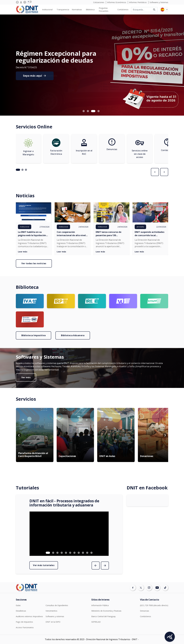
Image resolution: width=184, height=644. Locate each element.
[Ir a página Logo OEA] (30, 319)
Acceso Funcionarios (25, 627)
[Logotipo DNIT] (27, 10)
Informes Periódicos (138, 2)
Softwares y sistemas (55, 616)
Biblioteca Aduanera (73, 335)
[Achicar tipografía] (17, 2)
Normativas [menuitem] (77, 10)
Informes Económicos (117, 2)
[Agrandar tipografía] (21, 2)
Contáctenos (146, 616)
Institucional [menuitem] (47, 10)
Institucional (25, 227)
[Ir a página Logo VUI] (123, 301)
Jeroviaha (140, 227)
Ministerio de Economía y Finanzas (106, 611)
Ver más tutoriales (44, 565)
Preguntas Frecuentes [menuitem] (104, 9)
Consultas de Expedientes (57, 605)
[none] (48, 10)
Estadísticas (21, 611)
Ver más (26, 377)
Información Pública (100, 605)
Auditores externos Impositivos (29, 616)
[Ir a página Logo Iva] (30, 301)
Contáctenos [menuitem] (123, 10)
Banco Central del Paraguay (103, 616)
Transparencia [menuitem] (63, 10)
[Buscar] (141, 10)
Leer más (23, 252)
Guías (18, 605)
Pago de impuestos (24, 622)
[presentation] (155, 172)
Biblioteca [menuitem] (90, 10)
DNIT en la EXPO (53, 622)
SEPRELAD (96, 622)
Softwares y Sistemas (159, 2)
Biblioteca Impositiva (34, 335)
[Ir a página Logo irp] (61, 301)
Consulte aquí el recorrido (40, 76)
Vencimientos (51, 611)
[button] (84, 111)
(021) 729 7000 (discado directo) (154, 605)
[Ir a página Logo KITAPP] (154, 301)
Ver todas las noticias (34, 263)
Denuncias (145, 611)
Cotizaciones (99, 2)
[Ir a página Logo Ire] (92, 301)
